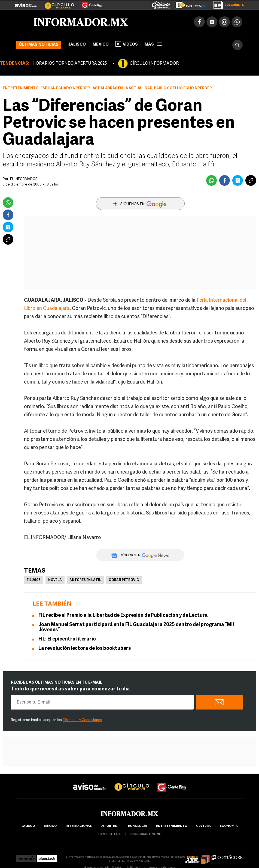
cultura (203, 826)
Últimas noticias (39, 45)
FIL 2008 (34, 580)
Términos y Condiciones (82, 720)
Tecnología (136, 826)
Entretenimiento (21, 88)
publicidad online (145, 834)
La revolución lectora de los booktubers (85, 649)
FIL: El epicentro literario (68, 639)
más (153, 45)
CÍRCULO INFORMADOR (154, 64)
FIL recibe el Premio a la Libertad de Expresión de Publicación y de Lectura (123, 616)
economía (229, 826)
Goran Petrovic (124, 580)
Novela (55, 580)
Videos (127, 44)
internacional (79, 826)
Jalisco (77, 45)
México (101, 45)
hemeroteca (109, 834)
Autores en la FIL (85, 580)
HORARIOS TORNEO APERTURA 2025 (70, 64)
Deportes (109, 826)
